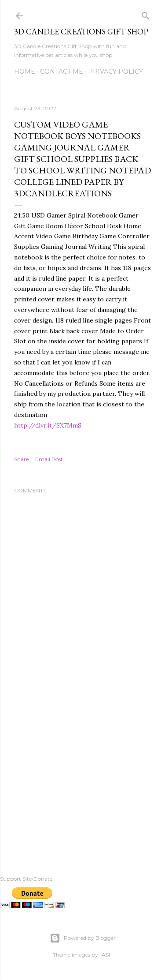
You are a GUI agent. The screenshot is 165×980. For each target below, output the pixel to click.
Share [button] (21, 459)
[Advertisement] (82, 776)
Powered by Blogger (83, 938)
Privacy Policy (115, 71)
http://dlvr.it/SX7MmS (48, 425)
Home (25, 71)
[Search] (146, 14)
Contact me (62, 71)
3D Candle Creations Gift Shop (81, 32)
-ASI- (106, 955)
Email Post (49, 459)
